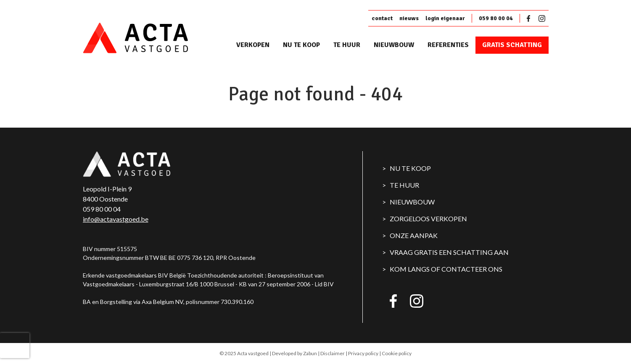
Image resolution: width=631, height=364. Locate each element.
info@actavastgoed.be (116, 219)
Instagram (542, 18)
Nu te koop (301, 45)
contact (382, 18)
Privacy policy (363, 353)
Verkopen (253, 45)
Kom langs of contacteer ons (446, 269)
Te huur (347, 45)
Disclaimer (333, 353)
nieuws (409, 18)
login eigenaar (445, 18)
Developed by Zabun (294, 353)
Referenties (448, 45)
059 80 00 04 (496, 18)
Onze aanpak (414, 235)
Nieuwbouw (394, 45)
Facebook (530, 18)
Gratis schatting (512, 45)
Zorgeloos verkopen (428, 219)
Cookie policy (397, 353)
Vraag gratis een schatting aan (449, 252)
